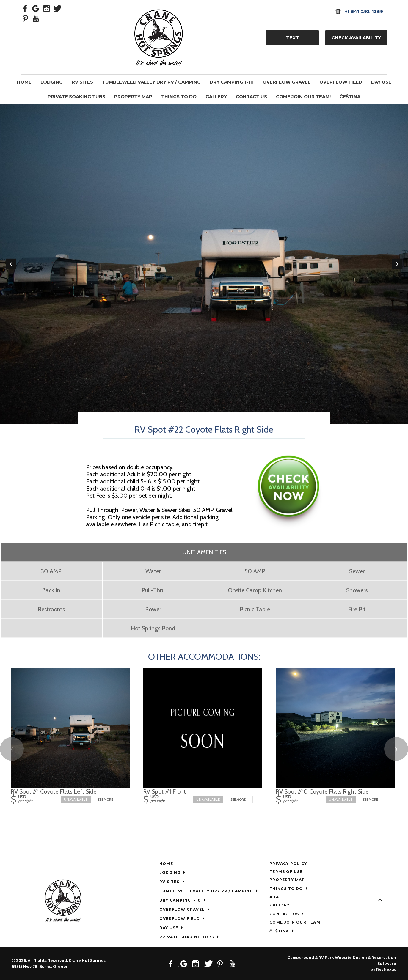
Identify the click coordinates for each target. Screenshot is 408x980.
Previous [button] (11, 264)
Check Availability (356, 38)
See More (105, 800)
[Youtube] (36, 18)
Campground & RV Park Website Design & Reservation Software (342, 961)
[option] (204, 264)
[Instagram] (47, 8)
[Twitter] (57, 8)
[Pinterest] (25, 18)
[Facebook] (25, 8)
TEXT (292, 38)
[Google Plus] (36, 8)
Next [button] (397, 264)
